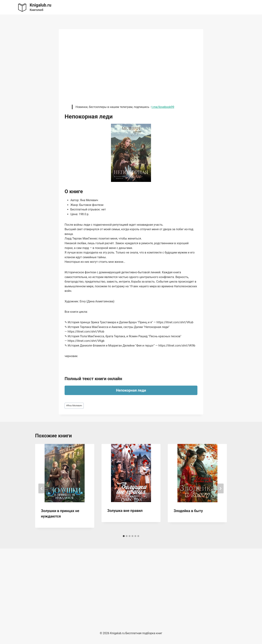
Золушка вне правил (125, 511)
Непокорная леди (131, 390)
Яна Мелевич (74, 405)
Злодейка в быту (188, 511)
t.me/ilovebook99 (163, 107)
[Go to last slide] (42, 488)
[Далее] (220, 488)
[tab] (124, 536)
